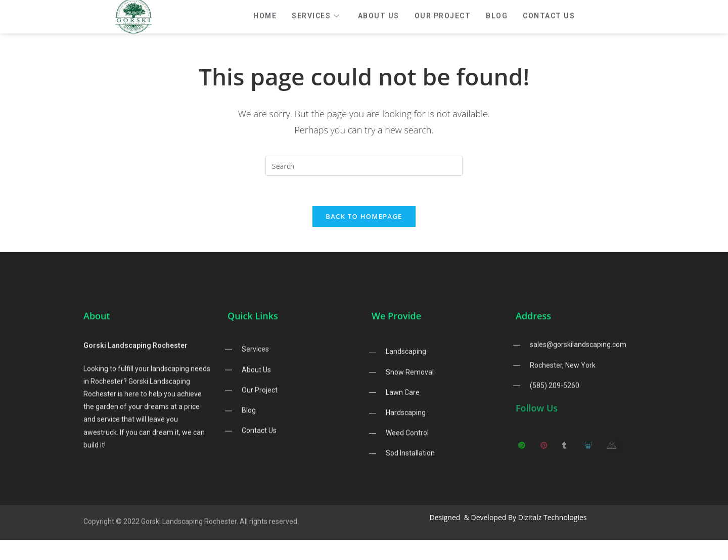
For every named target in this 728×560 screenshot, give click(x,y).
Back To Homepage (364, 216)
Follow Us (537, 413)
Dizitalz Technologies (553, 517)
